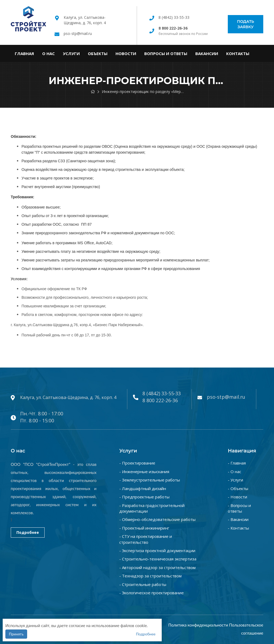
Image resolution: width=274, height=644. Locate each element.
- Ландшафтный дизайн (143, 488)
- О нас (235, 472)
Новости (126, 53)
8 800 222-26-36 (160, 400)
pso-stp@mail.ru (78, 33)
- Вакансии (238, 519)
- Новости (237, 497)
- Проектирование (137, 463)
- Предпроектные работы (144, 497)
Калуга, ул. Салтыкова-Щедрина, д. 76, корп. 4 (85, 20)
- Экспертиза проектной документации (157, 551)
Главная (24, 53)
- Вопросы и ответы (239, 508)
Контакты (238, 53)
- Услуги (235, 480)
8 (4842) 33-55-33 (174, 17)
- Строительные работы (143, 584)
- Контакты (238, 528)
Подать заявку (246, 24)
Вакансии (207, 53)
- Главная (237, 463)
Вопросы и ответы (166, 53)
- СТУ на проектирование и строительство (146, 539)
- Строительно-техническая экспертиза (158, 559)
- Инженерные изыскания (144, 472)
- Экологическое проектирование (152, 593)
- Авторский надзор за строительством (157, 567)
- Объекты (238, 488)
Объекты (98, 53)
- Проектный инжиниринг (144, 528)
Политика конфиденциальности (198, 625)
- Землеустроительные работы (150, 480)
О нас (48, 53)
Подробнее (28, 532)
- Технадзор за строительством (150, 576)
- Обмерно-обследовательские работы (157, 519)
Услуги (71, 53)
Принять (16, 634)
